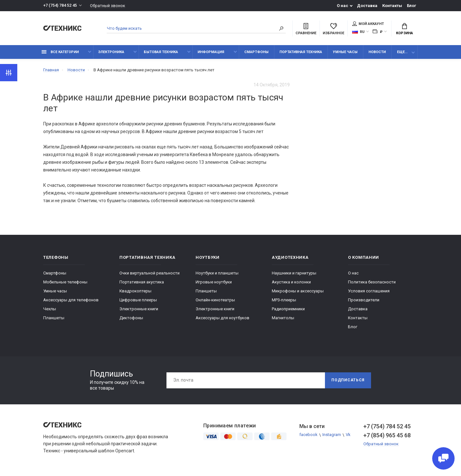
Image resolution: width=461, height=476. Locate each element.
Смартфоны (256, 52)
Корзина (404, 29)
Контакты (392, 6)
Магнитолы (283, 318)
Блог (412, 6)
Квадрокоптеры (135, 291)
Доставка (367, 6)
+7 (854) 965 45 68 (387, 435)
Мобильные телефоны (65, 282)
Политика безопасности (372, 282)
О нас (343, 6)
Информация (211, 52)
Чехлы (50, 309)
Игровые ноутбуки (214, 282)
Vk (348, 435)
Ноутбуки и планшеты (217, 273)
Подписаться (348, 380)
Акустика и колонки (291, 282)
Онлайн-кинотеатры (215, 300)
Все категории (60, 52)
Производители (364, 300)
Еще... (402, 52)
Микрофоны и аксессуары (298, 291)
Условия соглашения (369, 291)
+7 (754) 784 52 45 (60, 6)
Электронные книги (139, 309)
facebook (308, 435)
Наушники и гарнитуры (294, 273)
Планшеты (54, 318)
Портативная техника (301, 52)
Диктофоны (131, 318)
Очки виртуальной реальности (150, 273)
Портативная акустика (142, 282)
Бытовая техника (161, 52)
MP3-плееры (284, 300)
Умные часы (345, 52)
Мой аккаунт (368, 24)
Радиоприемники (288, 309)
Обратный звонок (108, 6)
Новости (377, 52)
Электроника (111, 52)
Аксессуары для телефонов (71, 300)
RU (358, 32)
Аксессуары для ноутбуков (222, 318)
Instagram (332, 435)
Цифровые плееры (138, 300)
